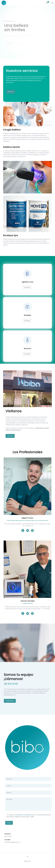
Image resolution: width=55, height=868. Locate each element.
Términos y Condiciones (23, 815)
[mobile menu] (52, 3)
